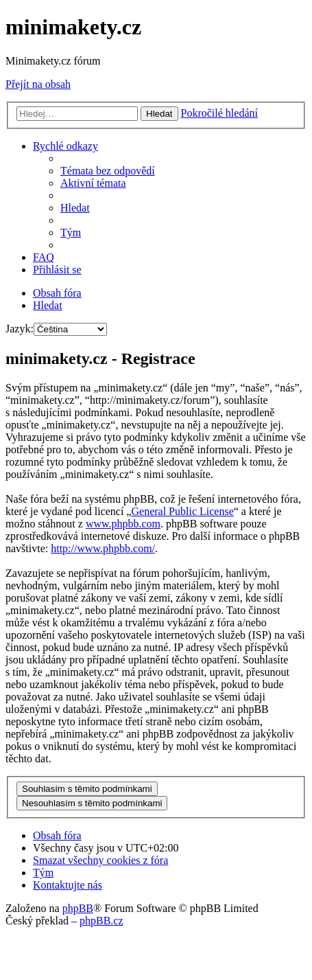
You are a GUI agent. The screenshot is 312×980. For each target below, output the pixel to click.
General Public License (182, 511)
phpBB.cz (101, 921)
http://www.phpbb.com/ (103, 548)
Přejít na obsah (38, 84)
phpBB (78, 908)
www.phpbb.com (123, 524)
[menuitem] (108, 171)
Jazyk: (20, 329)
